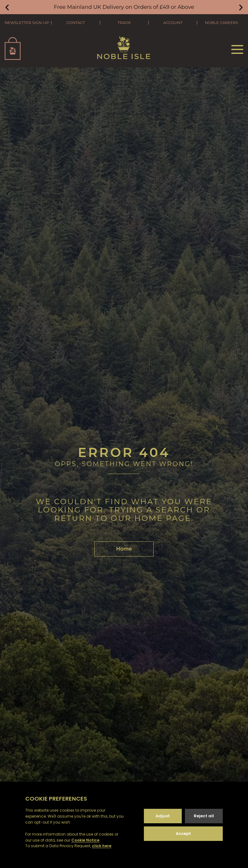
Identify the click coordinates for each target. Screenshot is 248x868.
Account (173, 23)
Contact (76, 23)
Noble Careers (222, 23)
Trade (124, 23)
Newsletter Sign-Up (27, 23)
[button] (7, 7)
